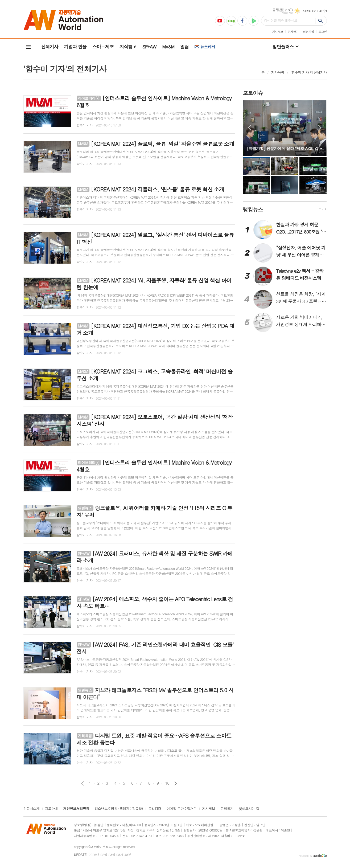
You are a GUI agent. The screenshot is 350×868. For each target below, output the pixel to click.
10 (167, 783)
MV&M (168, 47)
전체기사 (50, 47)
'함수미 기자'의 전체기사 (309, 72)
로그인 (322, 32)
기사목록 (278, 72)
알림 (184, 47)
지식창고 (128, 47)
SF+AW (149, 47)
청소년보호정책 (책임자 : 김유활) (119, 809)
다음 (176, 783)
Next (320, 128)
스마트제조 (103, 47)
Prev (250, 128)
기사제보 (277, 32)
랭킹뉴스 (253, 209)
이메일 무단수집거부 (182, 809)
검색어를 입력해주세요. (281, 20)
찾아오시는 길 (249, 809)
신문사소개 (32, 809)
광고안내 (52, 809)
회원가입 (308, 32)
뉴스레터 (205, 47)
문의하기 (293, 32)
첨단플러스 (283, 47)
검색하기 (321, 21)
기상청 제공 (288, 13)
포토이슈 (253, 93)
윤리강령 (155, 809)
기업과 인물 (75, 47)
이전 (83, 783)
